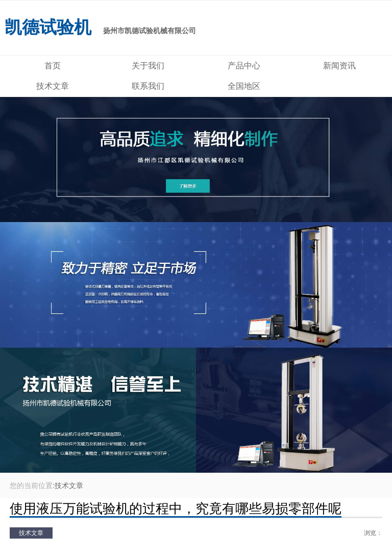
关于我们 (148, 66)
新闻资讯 (339, 66)
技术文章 (53, 86)
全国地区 (244, 86)
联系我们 (148, 86)
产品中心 (244, 66)
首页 (53, 66)
